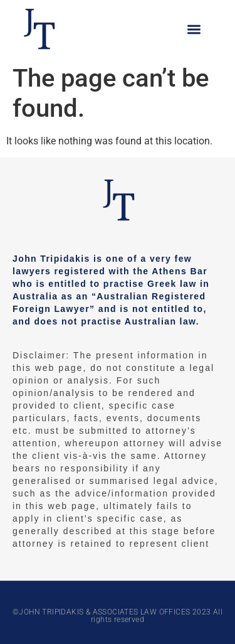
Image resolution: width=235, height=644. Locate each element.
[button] (194, 29)
